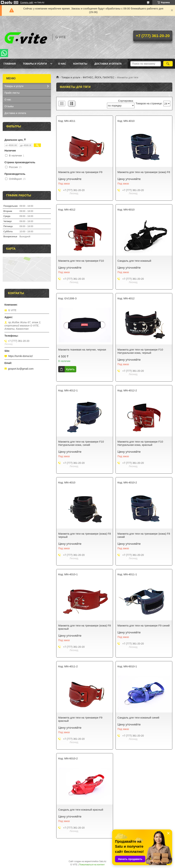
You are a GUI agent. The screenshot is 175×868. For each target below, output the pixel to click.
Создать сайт (27, 2)
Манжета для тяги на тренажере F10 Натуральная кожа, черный (140, 351)
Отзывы (9, 106)
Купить (70, 369)
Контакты (80, 64)
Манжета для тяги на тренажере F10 (81, 261)
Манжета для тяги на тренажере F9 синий (144, 625)
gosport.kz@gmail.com (21, 369)
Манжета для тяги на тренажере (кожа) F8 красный (84, 627)
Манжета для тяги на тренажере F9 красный (80, 719)
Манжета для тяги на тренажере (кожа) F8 (144, 172)
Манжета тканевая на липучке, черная (82, 350)
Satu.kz (103, 861)
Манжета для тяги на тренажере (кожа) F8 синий (144, 535)
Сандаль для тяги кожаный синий (138, 718)
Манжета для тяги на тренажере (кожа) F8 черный (84, 535)
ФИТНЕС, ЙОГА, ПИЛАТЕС (99, 77)
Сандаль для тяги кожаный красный (81, 810)
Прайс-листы (12, 93)
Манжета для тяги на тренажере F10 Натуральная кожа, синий (81, 443)
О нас (62, 64)
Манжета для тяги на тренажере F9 (80, 172)
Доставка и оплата (108, 64)
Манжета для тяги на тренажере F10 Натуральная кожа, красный (140, 443)
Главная (10, 64)
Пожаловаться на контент (92, 865)
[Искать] (168, 64)
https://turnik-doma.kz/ (21, 356)
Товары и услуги (35, 64)
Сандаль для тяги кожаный (134, 261)
